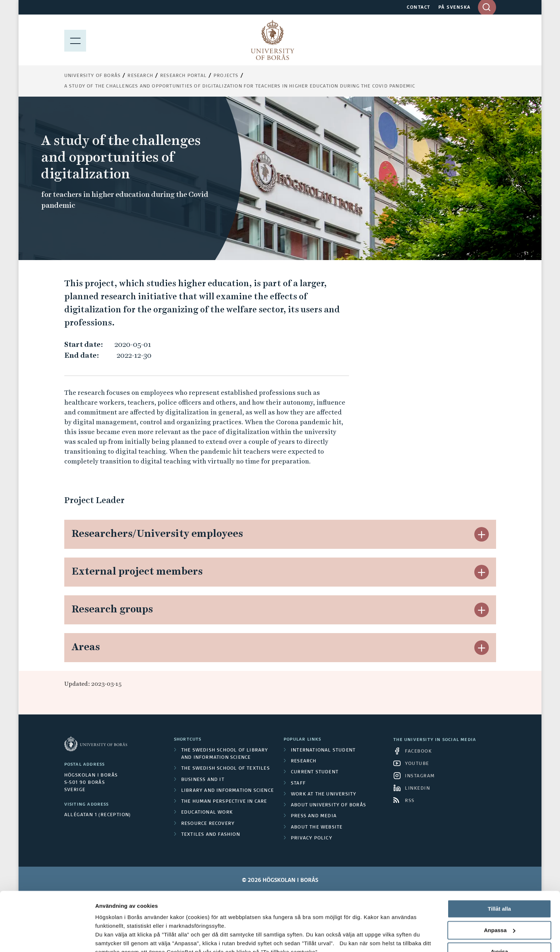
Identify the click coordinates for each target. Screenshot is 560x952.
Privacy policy (312, 838)
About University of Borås (328, 805)
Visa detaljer (111, 938)
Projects (226, 76)
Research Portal (183, 76)
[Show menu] (75, 40)
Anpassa (500, 878)
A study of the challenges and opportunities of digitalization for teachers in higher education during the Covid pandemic (240, 86)
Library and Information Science (228, 791)
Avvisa (499, 900)
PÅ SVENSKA (455, 8)
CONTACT (419, 8)
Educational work (207, 813)
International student (323, 750)
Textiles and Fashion (211, 835)
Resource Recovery (208, 824)
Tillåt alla (499, 857)
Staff (298, 783)
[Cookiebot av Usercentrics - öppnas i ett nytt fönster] (47, 938)
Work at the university (324, 794)
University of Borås (93, 76)
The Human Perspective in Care (224, 802)
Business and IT (203, 780)
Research (140, 76)
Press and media (314, 816)
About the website (317, 827)
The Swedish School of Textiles (226, 769)
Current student (315, 772)
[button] (482, 534)
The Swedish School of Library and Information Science (225, 754)
